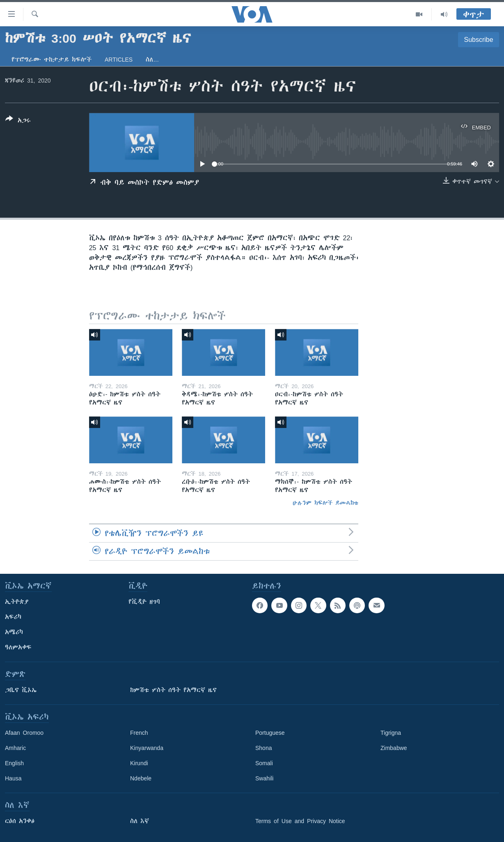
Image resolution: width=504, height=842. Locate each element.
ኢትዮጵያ (17, 602)
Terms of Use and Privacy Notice (300, 821)
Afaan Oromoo (24, 733)
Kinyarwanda (147, 748)
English (14, 763)
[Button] (18, 121)
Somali (264, 763)
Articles (119, 60)
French (139, 733)
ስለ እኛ (140, 821)
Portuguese (270, 733)
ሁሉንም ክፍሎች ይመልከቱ (325, 503)
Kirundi (139, 763)
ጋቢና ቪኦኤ (21, 690)
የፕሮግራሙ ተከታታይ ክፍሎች (52, 60)
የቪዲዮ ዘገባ (144, 602)
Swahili (264, 778)
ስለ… (152, 60)
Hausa (13, 778)
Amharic (15, 748)
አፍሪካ (13, 617)
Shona (263, 748)
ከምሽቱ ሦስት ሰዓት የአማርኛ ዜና (173, 690)
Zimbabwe (394, 748)
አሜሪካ (14, 632)
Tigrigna (391, 733)
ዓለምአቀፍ (18, 647)
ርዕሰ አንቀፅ (20, 821)
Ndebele (141, 778)
